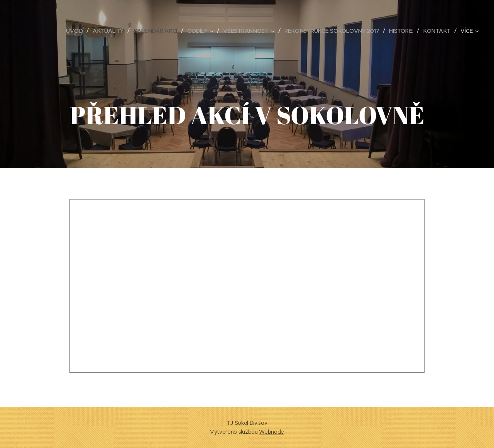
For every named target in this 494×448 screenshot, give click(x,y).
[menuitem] (76, 31)
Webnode (272, 432)
